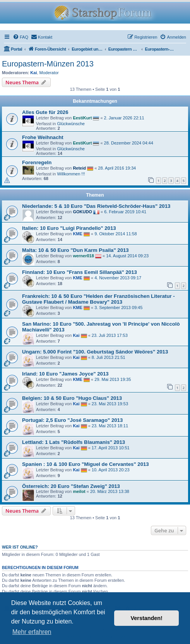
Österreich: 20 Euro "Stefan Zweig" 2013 (71, 486)
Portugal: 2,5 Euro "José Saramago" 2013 (72, 420)
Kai (33, 73)
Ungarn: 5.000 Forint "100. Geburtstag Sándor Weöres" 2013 (95, 352)
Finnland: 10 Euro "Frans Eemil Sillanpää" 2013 (80, 272)
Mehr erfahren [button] (32, 632)
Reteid (79, 168)
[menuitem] (21, 37)
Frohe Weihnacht (43, 137)
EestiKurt (82, 118)
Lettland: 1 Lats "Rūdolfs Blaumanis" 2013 (74, 442)
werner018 (83, 255)
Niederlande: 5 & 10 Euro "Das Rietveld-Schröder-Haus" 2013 (96, 206)
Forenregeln (37, 162)
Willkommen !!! (71, 174)
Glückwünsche (71, 124)
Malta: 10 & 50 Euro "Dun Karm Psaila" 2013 (75, 250)
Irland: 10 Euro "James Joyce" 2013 (65, 374)
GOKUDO (82, 211)
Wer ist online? (20, 547)
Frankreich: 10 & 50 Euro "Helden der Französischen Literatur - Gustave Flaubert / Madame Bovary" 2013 (98, 299)
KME (77, 233)
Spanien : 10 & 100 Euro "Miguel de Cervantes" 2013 (86, 464)
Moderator (49, 73)
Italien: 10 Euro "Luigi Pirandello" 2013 (69, 228)
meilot (79, 491)
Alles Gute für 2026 (45, 112)
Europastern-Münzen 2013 (48, 64)
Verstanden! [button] (147, 618)
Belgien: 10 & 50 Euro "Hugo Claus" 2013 (72, 398)
